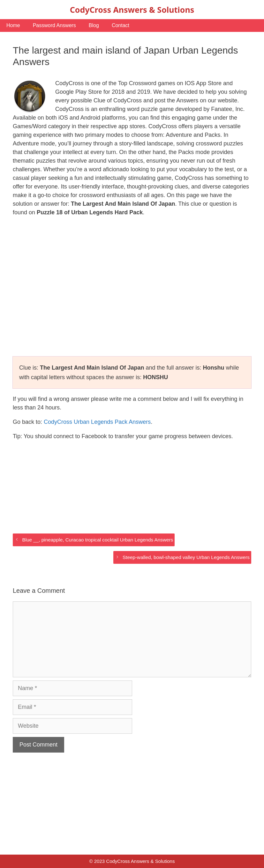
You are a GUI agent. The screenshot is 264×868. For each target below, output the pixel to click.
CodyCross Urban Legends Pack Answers (97, 422)
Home (13, 25)
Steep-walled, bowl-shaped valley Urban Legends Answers (186, 557)
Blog (94, 25)
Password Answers (54, 25)
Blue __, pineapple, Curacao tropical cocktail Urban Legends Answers (98, 540)
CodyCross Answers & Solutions (132, 10)
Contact (121, 25)
